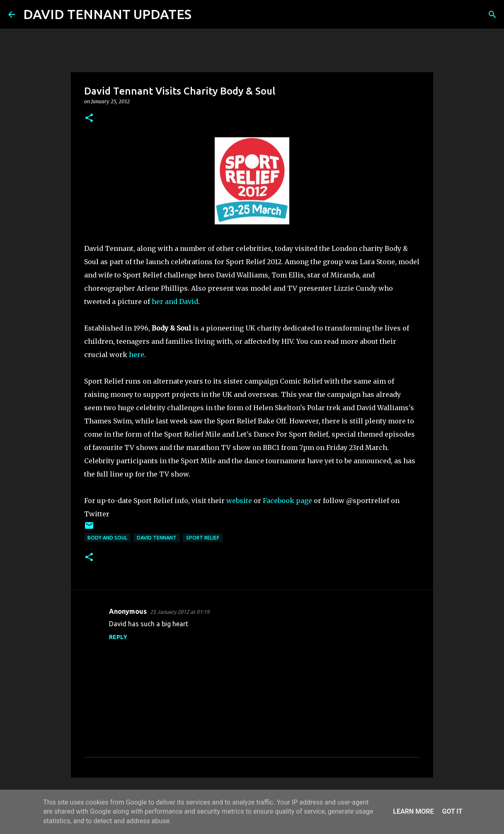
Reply (118, 637)
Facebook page (287, 501)
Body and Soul (107, 538)
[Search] (203, 15)
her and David (175, 302)
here (137, 355)
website (239, 501)
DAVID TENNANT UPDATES (107, 14)
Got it (452, 811)
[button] (89, 118)
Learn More (413, 811)
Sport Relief (203, 538)
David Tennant (157, 538)
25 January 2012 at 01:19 (180, 612)
